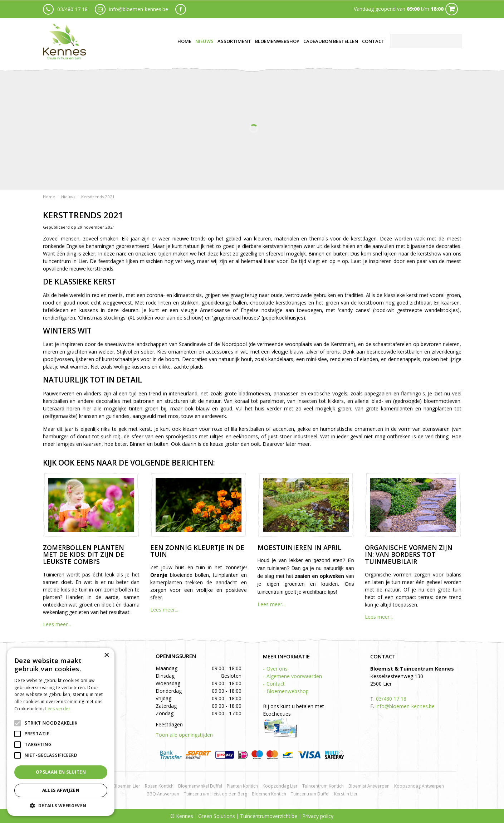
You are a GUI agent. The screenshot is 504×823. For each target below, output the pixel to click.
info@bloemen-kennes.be (139, 9)
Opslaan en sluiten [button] (61, 772)
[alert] (61, 732)
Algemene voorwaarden (294, 676)
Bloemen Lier (127, 786)
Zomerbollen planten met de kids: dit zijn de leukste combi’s (84, 555)
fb (181, 9)
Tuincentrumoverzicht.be (269, 816)
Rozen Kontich (159, 786)
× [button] (106, 655)
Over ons (277, 669)
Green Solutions (217, 816)
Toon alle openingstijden (184, 735)
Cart (452, 9)
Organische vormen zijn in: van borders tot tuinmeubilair (409, 555)
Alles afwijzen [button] (61, 790)
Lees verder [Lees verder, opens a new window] (58, 709)
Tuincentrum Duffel (310, 794)
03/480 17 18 (72, 9)
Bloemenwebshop (288, 691)
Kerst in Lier (346, 794)
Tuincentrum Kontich (323, 786)
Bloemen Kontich (269, 794)
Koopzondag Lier (280, 786)
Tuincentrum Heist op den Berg (216, 794)
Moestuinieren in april (299, 547)
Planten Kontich (242, 786)
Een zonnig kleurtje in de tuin (197, 551)
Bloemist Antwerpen (369, 786)
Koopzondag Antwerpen (419, 786)
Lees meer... (57, 624)
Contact (276, 684)
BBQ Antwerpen (163, 794)
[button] (61, 805)
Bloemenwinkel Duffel (200, 786)
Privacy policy (318, 816)
